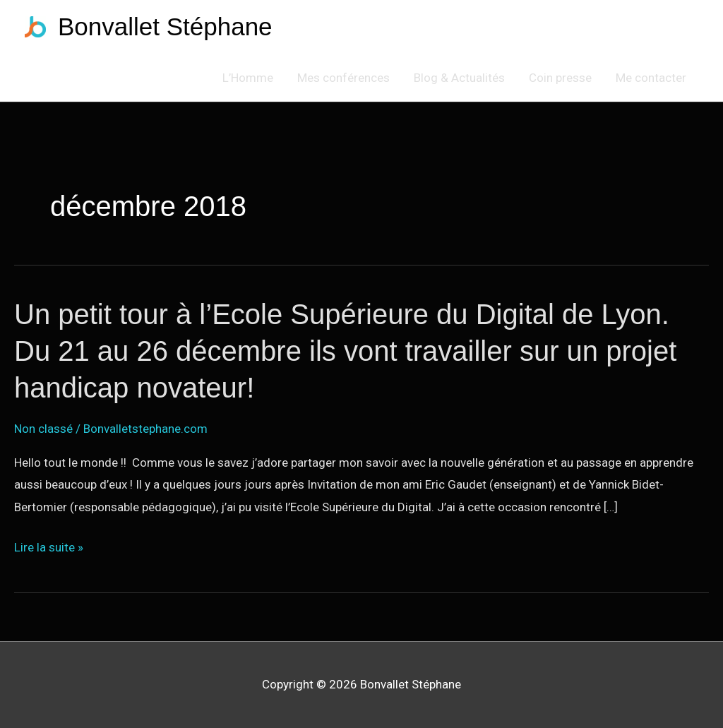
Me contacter (651, 78)
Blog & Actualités (459, 78)
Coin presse (560, 78)
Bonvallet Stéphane (165, 26)
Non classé (43, 429)
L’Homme (248, 78)
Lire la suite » (49, 548)
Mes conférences (343, 78)
